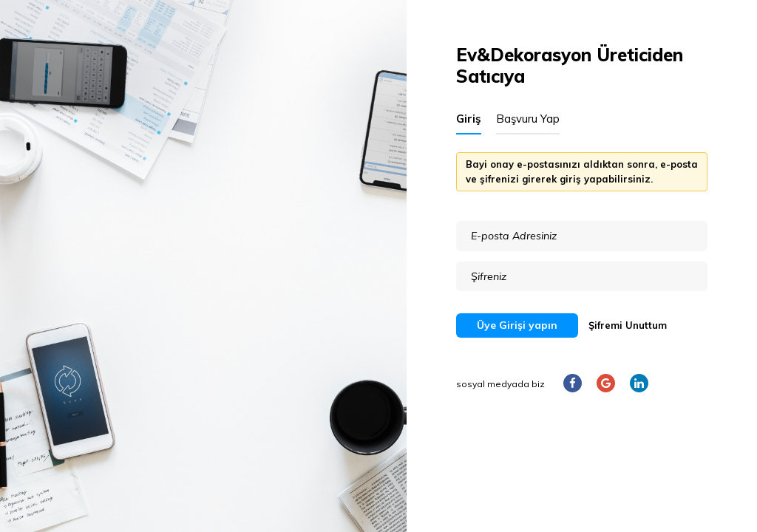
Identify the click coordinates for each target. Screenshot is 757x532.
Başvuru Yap (528, 119)
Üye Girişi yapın (517, 325)
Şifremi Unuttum (628, 325)
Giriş (469, 119)
